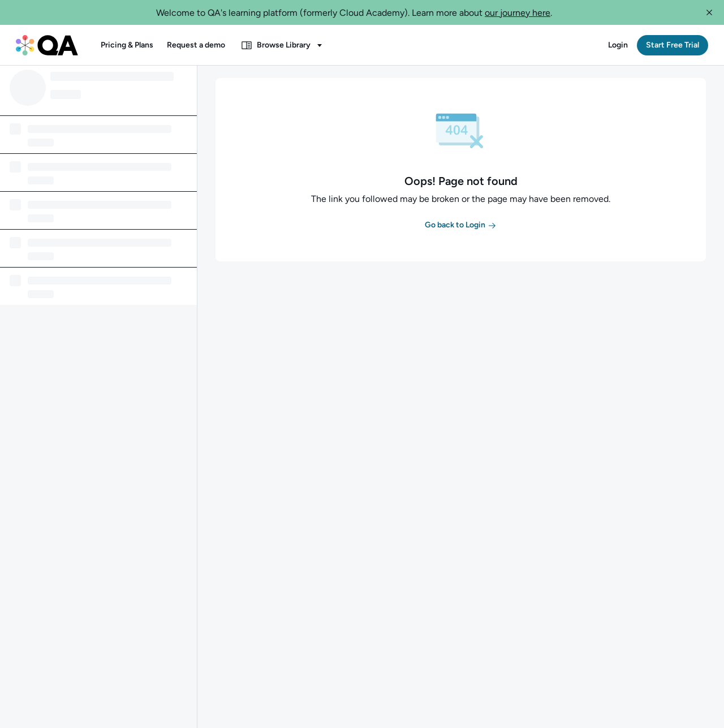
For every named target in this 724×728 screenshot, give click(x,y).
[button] (709, 12)
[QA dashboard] (47, 45)
